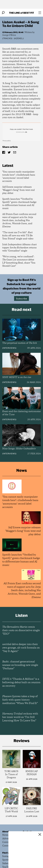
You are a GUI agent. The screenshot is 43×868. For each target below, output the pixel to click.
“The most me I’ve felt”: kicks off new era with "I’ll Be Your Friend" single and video (18, 236)
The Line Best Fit (21, 13)
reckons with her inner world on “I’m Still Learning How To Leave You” (20, 717)
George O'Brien (9, 35)
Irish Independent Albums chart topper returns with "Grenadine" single (19, 248)
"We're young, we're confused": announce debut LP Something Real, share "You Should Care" (19, 261)
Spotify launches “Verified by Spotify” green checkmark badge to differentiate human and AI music (19, 204)
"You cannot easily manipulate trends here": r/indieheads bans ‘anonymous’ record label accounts (19, 177)
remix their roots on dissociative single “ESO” (21, 630)
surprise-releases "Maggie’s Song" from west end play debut (18, 190)
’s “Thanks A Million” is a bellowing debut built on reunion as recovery (21, 683)
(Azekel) (19, 38)
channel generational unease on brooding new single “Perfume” (20, 665)
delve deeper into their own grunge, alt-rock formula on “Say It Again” (21, 648)
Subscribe (21, 298)
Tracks (7, 38)
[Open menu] (40, 13)
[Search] (3, 13)
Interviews (9, 348)
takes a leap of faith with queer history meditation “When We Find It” (20, 700)
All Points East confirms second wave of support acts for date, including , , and (19, 220)
